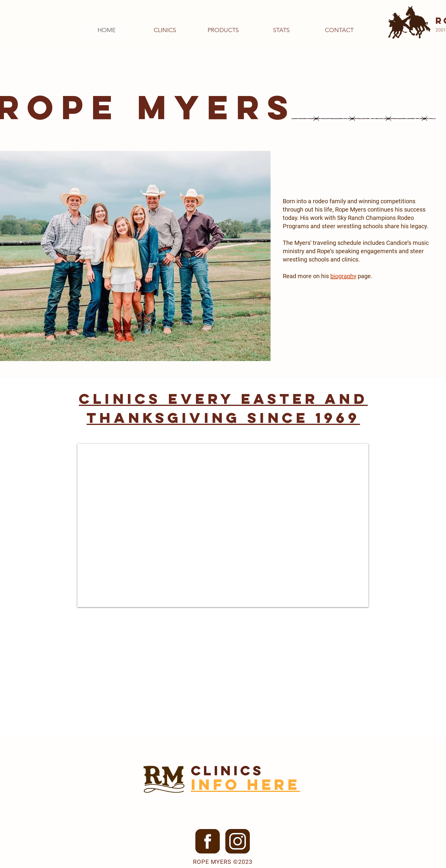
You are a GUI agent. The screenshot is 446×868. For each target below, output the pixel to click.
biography (343, 276)
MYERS (217, 107)
